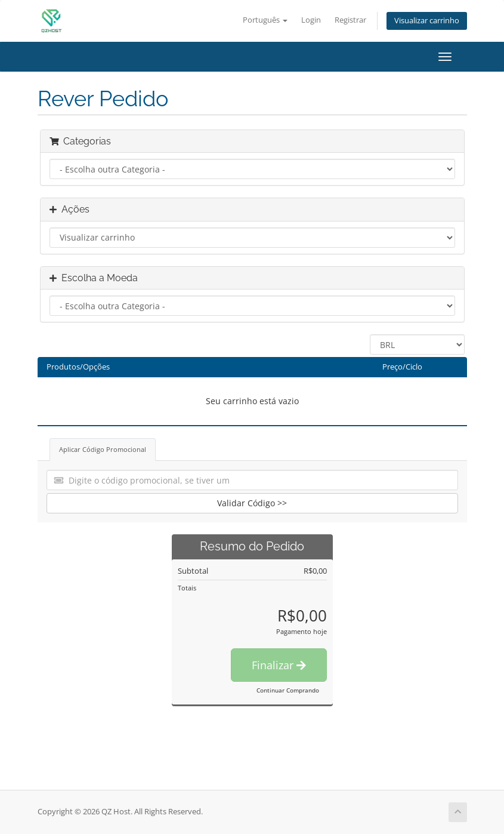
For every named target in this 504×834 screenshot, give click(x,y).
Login (311, 20)
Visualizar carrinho (427, 21)
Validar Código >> (252, 503)
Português (265, 20)
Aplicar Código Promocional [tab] (103, 449)
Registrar (350, 20)
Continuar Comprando (288, 690)
